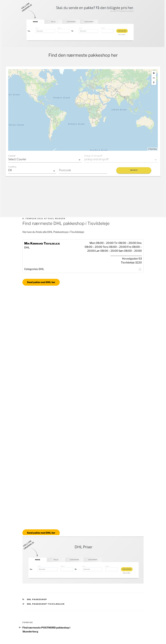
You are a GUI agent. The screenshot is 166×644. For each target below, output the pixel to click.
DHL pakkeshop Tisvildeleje (46, 604)
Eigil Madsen (57, 219)
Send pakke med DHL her (41, 282)
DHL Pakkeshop (37, 599)
